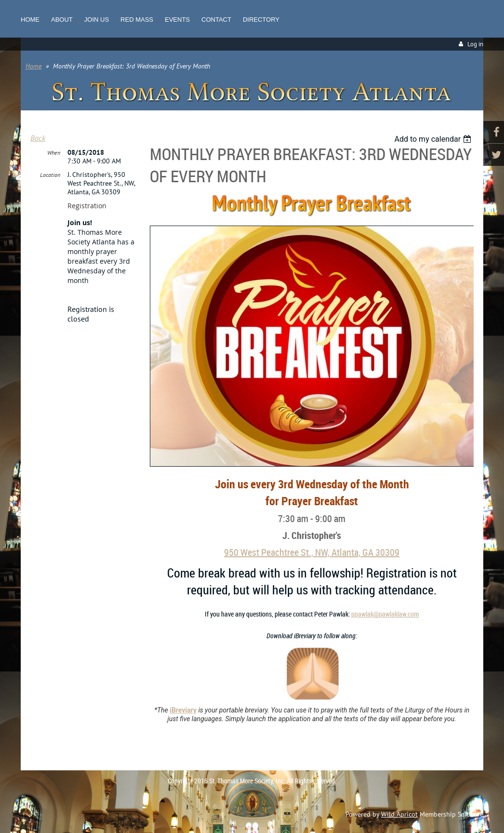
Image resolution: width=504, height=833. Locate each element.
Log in (475, 44)
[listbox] (434, 139)
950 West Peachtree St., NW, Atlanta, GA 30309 (312, 552)
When (54, 153)
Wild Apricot (399, 814)
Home (33, 66)
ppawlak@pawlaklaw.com (385, 614)
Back (38, 138)
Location (50, 175)
